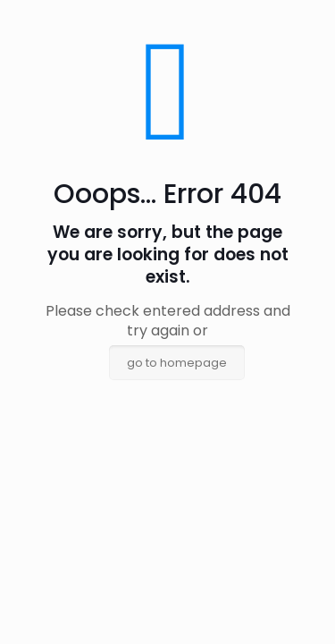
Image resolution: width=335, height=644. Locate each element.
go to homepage (177, 363)
